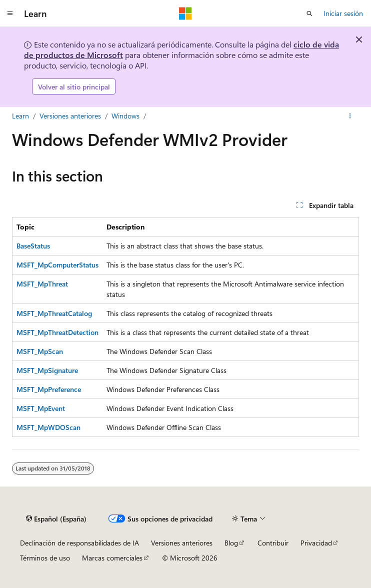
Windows (125, 116)
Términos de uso (45, 558)
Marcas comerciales (112, 558)
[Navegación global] (10, 13)
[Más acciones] (350, 116)
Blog (231, 543)
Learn (20, 116)
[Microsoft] (185, 13)
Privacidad (316, 543)
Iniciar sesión (343, 13)
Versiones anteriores (70, 116)
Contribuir (273, 543)
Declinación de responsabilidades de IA (79, 543)
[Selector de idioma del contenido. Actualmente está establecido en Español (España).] (56, 519)
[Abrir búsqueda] (309, 13)
